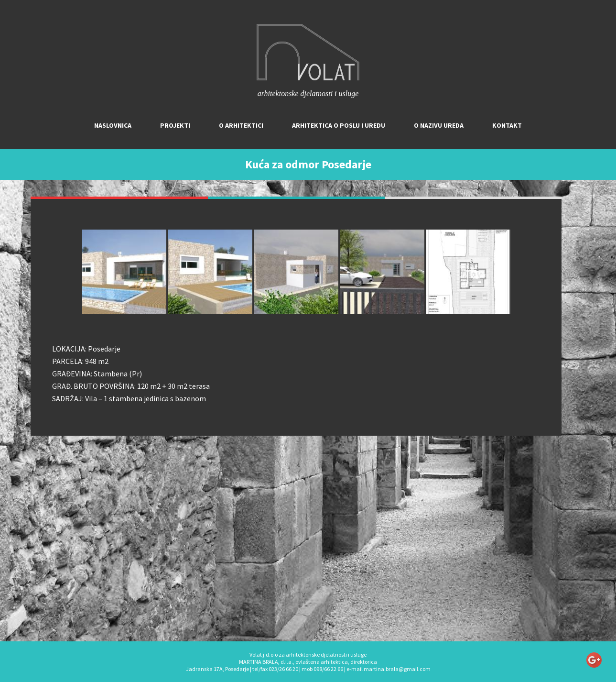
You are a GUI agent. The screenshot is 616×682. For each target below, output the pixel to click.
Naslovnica (113, 125)
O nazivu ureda (439, 125)
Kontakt (507, 125)
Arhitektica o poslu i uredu (339, 125)
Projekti (175, 125)
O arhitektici (241, 125)
